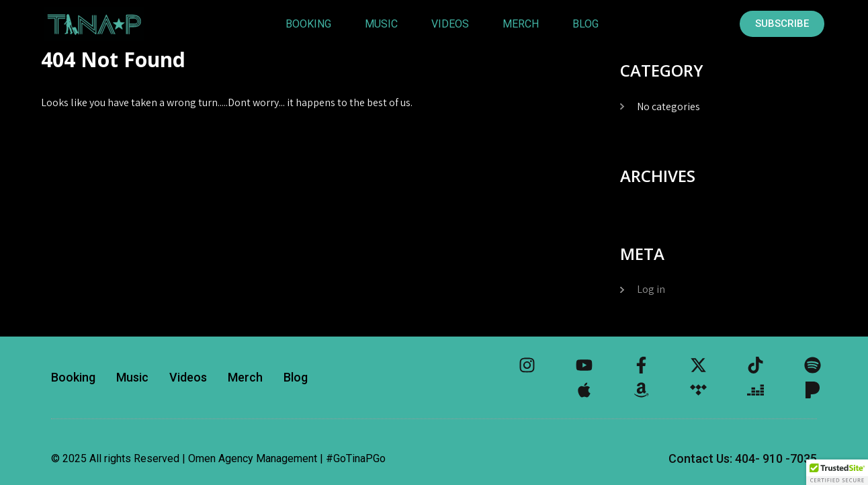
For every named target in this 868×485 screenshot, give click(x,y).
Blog (585, 24)
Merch (520, 24)
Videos (449, 24)
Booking (308, 24)
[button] (837, 472)
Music (381, 24)
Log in (651, 289)
